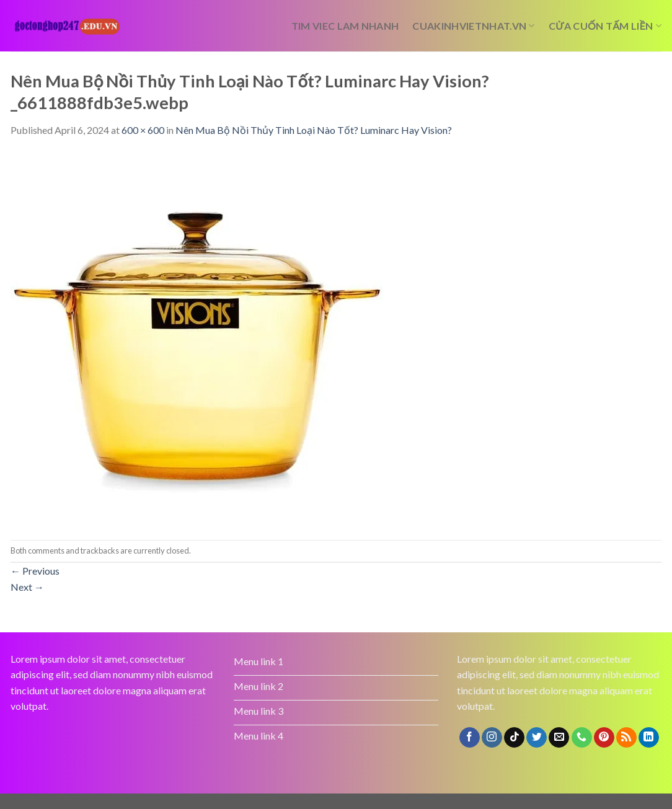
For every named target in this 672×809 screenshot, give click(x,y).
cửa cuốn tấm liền (605, 26)
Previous (35, 571)
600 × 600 (143, 130)
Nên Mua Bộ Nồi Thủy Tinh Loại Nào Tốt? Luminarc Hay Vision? (314, 130)
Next (27, 587)
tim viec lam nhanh (345, 26)
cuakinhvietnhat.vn (473, 26)
